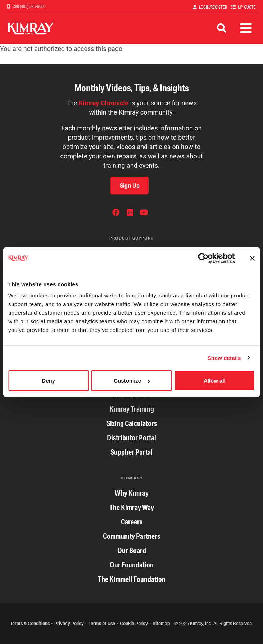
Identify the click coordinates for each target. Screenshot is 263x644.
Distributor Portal (131, 438)
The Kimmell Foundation (132, 579)
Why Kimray (132, 493)
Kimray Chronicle (104, 103)
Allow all (215, 381)
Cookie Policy (134, 623)
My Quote (247, 7)
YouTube (144, 213)
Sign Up (130, 185)
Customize (132, 381)
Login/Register (213, 7)
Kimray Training (132, 409)
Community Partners (131, 536)
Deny (48, 381)
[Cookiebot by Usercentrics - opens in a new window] (203, 258)
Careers (132, 522)
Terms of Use (102, 623)
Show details (224, 358)
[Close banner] (252, 258)
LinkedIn (130, 213)
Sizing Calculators (132, 423)
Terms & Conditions (30, 623)
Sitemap (161, 623)
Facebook (116, 213)
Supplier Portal (131, 452)
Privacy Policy (69, 623)
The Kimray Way (132, 507)
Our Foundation (132, 565)
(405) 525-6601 (32, 6)
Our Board (132, 550)
